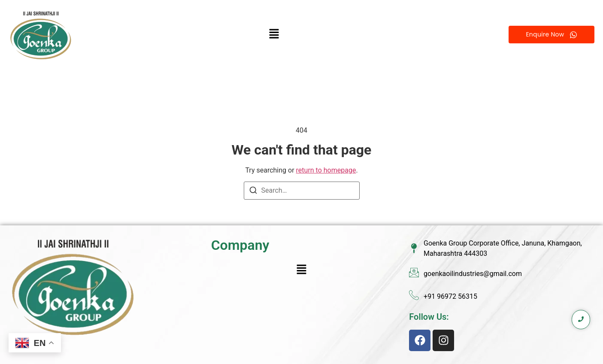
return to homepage (326, 170)
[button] (274, 35)
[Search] (253, 192)
